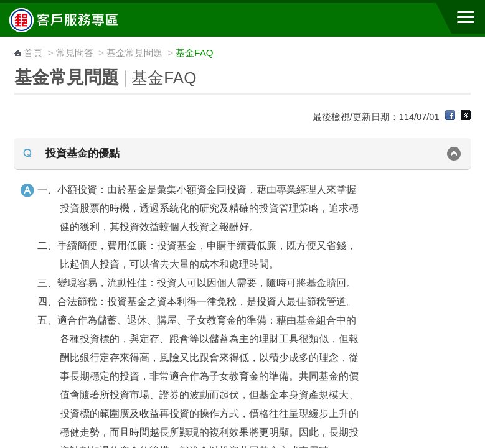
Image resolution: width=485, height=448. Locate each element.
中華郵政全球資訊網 (78, 20)
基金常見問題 (134, 53)
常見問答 (75, 53)
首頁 (33, 53)
